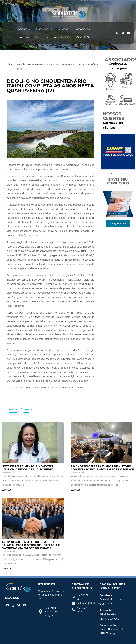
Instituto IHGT (62, 37)
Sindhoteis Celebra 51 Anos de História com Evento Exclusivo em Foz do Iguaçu (102, 468)
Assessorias (44, 29)
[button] (13, 410)
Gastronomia (113, 104)
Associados (85, 29)
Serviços (64, 29)
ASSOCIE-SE (83, 37)
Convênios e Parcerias (34, 37)
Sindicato (23, 29)
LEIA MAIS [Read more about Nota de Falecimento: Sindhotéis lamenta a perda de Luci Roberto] (7, 490)
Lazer (126, 87)
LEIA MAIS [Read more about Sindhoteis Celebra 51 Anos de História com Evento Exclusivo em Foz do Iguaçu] (76, 490)
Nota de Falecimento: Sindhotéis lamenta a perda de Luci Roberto (28, 468)
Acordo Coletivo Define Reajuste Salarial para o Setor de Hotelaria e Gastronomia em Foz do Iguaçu (31, 545)
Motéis (110, 90)
